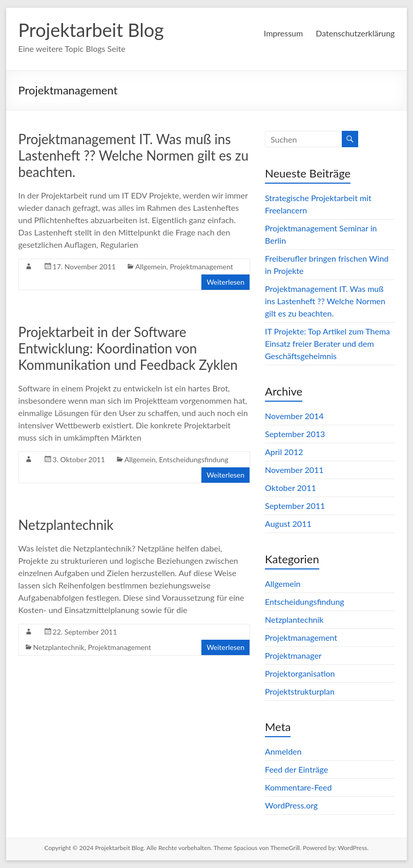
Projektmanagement (201, 267)
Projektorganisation (300, 673)
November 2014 (294, 416)
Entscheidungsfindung (193, 459)
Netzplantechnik (66, 525)
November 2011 (294, 470)
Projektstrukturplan (300, 691)
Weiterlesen (225, 282)
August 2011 (288, 524)
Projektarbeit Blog (91, 30)
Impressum (283, 33)
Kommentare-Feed (298, 787)
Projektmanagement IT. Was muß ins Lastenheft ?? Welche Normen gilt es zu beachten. (133, 155)
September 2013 (295, 434)
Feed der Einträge (296, 769)
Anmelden (283, 751)
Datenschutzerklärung (355, 33)
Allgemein (151, 267)
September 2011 (295, 506)
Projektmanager (293, 655)
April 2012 (284, 452)
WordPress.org (291, 805)
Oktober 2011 (291, 488)
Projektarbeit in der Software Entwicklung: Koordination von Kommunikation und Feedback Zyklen (128, 348)
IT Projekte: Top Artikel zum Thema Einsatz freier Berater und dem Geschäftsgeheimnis (327, 343)
